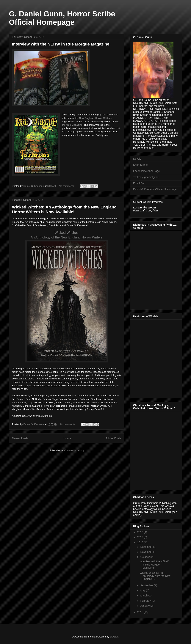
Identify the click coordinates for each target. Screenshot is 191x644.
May (143, 590)
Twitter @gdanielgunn (146, 177)
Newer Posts (20, 438)
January (145, 606)
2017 (141, 537)
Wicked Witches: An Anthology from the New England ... (155, 576)
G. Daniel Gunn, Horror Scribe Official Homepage (62, 18)
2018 (141, 532)
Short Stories (141, 165)
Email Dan (139, 183)
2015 (141, 612)
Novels (137, 159)
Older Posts (114, 438)
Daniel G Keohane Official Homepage (155, 189)
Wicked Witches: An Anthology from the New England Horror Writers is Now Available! (64, 209)
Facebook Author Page (146, 171)
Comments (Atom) (74, 450)
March (144, 596)
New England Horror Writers (95, 118)
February (146, 601)
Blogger (114, 637)
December (147, 547)
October (145, 557)
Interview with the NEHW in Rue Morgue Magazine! (61, 44)
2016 (141, 542)
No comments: (67, 186)
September (147, 585)
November (147, 552)
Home (67, 438)
